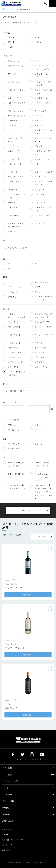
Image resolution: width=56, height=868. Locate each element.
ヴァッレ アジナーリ (14, 116)
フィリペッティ (39, 202)
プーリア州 (37, 357)
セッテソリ (10, 189)
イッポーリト (11, 181)
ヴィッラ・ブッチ (40, 146)
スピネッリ (10, 207)
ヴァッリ (9, 202)
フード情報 (7, 775)
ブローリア (37, 116)
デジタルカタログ (10, 781)
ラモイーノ (10, 125)
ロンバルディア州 (40, 322)
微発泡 (35, 287)
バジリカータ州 (12, 362)
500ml (35, 37)
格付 (5, 384)
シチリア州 (10, 367)
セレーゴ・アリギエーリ (14, 104)
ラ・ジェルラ (12, 146)
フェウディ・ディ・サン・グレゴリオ (41, 67)
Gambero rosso (40, 466)
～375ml (9, 37)
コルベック (11, 708)
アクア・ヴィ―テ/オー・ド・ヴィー (41, 298)
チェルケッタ (11, 159)
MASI (7, 580)
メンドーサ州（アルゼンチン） (21, 23)
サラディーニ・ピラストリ (41, 152)
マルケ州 (36, 343)
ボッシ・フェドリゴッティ (41, 91)
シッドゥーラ (38, 194)
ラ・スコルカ (38, 111)
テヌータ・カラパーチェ (14, 165)
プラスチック (11, 430)
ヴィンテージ (10, 402)
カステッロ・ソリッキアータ (41, 183)
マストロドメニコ (13, 177)
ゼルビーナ (37, 125)
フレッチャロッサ (13, 111)
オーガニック (11, 444)
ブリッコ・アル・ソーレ (41, 217)
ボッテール (10, 215)
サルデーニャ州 (39, 367)
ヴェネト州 (10, 322)
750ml (8, 42)
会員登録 (6, 834)
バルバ (35, 164)
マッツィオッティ (40, 159)
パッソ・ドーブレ (14, 588)
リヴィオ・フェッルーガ (41, 75)
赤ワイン (17, 580)
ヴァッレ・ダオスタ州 (41, 328)
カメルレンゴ (38, 177)
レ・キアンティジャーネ (41, 209)
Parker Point (14, 464)
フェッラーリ (11, 61)
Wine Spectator (41, 477)
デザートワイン (12, 287)
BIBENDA (14, 475)
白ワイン (17, 640)
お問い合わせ (8, 821)
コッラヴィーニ (39, 98)
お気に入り (6, 850)
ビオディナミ (11, 448)
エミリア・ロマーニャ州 (41, 336)
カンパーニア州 (12, 357)
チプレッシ (10, 172)
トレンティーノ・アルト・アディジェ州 (14, 315)
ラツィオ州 (10, 348)
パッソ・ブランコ (15, 648)
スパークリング (39, 282)
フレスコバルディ (13, 66)
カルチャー (7, 794)
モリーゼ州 (37, 352)
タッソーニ (10, 231)
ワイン (12, 10)
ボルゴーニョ (11, 82)
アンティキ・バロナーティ (14, 196)
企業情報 (6, 814)
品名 (5, 240)
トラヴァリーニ (12, 120)
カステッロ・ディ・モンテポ (14, 140)
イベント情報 (8, 801)
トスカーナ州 (11, 343)
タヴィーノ (37, 189)
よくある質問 (7, 845)
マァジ (35, 61)
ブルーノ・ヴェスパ (41, 172)
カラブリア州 (38, 362)
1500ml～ (37, 42)
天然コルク (10, 425)
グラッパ (36, 292)
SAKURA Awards (15, 487)
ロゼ (7, 268)
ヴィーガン (37, 444)
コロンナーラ (11, 151)
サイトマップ (7, 829)
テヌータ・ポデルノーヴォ (41, 140)
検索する (26, 510)
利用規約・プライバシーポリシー (15, 840)
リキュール (10, 292)
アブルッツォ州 (12, 352)
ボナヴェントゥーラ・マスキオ (13, 225)
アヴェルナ (37, 223)
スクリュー (37, 425)
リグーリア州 (11, 335)
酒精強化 (9, 296)
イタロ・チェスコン (41, 103)
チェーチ (9, 130)
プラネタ (9, 74)
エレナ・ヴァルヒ (13, 98)
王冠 (34, 430)
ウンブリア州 (38, 348)
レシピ (5, 788)
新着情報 (6, 808)
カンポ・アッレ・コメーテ (41, 132)
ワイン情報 (7, 768)
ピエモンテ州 (11, 327)
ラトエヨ (36, 120)
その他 (8, 47)
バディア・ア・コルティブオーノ (41, 83)
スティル (9, 282)
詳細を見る (28, 595)
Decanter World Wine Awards (41, 492)
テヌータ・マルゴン (14, 90)
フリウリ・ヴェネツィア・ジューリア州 (41, 315)
